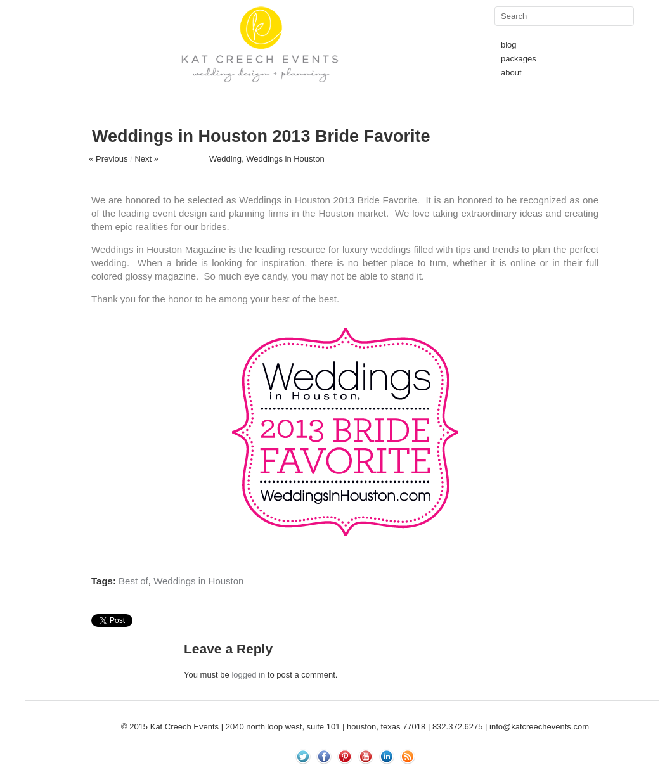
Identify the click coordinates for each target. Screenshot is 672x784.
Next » (146, 159)
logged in (248, 675)
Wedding (225, 159)
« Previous (108, 159)
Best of (133, 581)
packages (519, 59)
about (511, 73)
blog (509, 45)
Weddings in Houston (285, 159)
